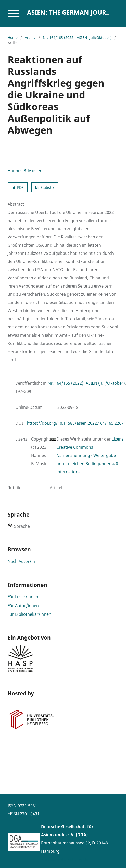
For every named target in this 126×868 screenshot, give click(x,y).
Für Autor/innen (23, 606)
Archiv (30, 37)
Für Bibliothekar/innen (29, 614)
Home (13, 37)
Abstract (16, 204)
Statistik (45, 187)
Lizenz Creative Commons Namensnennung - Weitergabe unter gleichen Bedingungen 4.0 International (90, 455)
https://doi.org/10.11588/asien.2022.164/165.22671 (76, 423)
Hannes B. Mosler (25, 171)
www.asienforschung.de (65, 859)
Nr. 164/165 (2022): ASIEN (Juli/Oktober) (77, 37)
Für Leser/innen (23, 597)
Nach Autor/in (21, 561)
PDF (18, 187)
